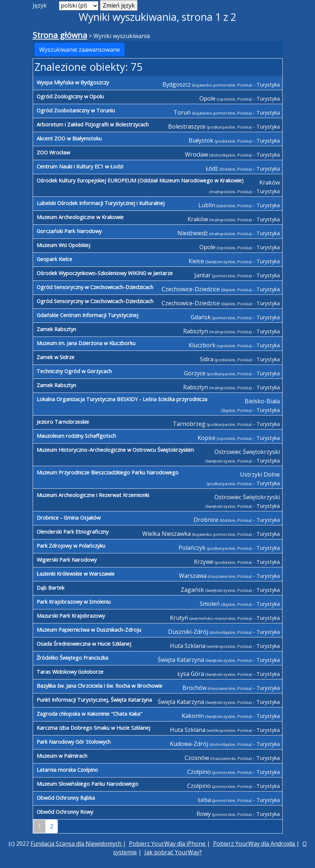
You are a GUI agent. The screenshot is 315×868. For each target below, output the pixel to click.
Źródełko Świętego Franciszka (72, 658)
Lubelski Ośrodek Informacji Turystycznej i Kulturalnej (101, 203)
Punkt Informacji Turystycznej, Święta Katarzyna (94, 700)
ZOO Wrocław (53, 152)
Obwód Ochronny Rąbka (66, 798)
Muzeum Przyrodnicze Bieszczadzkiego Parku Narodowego (108, 472)
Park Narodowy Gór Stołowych (74, 742)
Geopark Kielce (54, 259)
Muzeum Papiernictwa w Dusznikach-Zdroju (89, 630)
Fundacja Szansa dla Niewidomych (77, 844)
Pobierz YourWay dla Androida (255, 844)
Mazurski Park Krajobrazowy (71, 616)
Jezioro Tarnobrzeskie (63, 422)
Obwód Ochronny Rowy (65, 812)
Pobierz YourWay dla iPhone (168, 844)
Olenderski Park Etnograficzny (73, 532)
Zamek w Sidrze (55, 357)
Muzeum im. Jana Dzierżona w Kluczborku (86, 343)
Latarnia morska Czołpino (67, 770)
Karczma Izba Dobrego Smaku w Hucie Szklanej (93, 728)
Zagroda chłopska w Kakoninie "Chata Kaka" (89, 714)
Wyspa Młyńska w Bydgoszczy (73, 82)
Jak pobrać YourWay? (173, 852)
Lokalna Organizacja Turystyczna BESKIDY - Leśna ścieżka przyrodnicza (122, 399)
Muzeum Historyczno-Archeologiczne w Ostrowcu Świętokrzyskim (115, 450)
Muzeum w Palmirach (62, 756)
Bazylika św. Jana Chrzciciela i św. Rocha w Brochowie (99, 686)
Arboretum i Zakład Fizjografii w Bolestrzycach (93, 124)
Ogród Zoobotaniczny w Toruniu (76, 110)
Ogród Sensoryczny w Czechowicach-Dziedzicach (95, 287)
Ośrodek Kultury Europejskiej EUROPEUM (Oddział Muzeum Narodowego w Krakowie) (140, 180)
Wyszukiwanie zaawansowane (80, 50)
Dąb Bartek (50, 588)
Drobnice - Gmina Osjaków (69, 517)
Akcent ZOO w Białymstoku (69, 138)
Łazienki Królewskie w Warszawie (76, 574)
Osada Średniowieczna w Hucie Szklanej (84, 644)
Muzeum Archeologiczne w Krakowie (80, 217)
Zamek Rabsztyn (56, 329)
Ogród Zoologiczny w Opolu (70, 96)
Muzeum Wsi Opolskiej (63, 245)
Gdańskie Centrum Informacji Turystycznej (87, 315)
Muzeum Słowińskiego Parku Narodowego (87, 784)
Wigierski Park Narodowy (67, 560)
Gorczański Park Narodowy (69, 231)
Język (40, 5)
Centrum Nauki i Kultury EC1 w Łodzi (80, 166)
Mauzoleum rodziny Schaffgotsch (76, 436)
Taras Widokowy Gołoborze (70, 672)
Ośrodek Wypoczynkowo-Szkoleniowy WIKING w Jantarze (105, 273)
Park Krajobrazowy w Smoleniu (74, 602)
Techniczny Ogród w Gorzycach (74, 371)
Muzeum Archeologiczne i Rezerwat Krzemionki (93, 495)
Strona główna (60, 35)
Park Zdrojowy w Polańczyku (71, 546)
